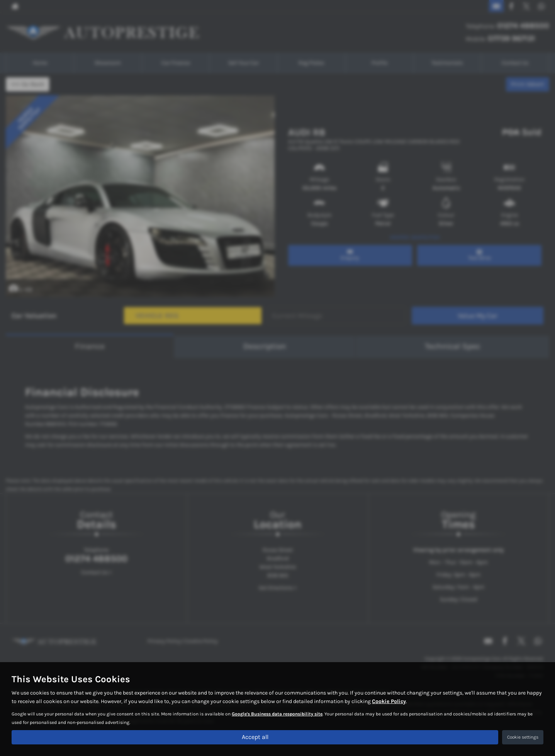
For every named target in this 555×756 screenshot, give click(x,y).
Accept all (255, 737)
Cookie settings (523, 737)
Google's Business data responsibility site (277, 714)
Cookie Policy (389, 701)
